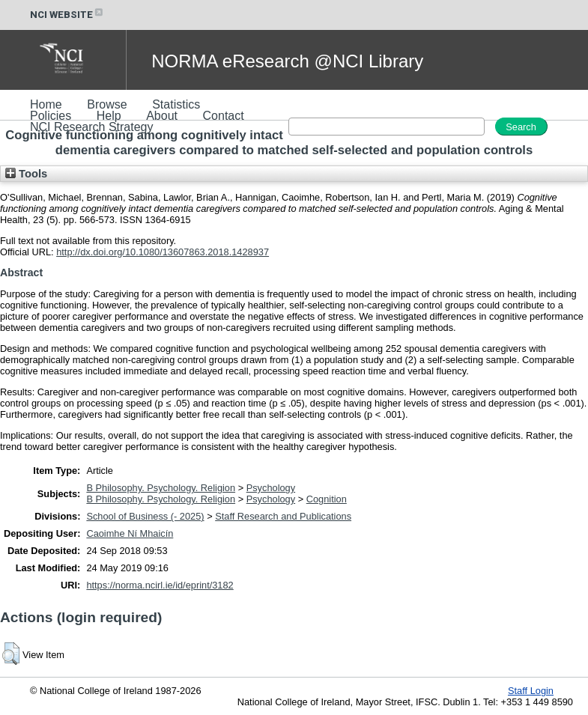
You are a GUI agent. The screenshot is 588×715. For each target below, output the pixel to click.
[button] (11, 654)
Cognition (327, 499)
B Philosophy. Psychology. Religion (161, 488)
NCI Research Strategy (92, 127)
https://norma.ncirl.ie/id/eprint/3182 (160, 585)
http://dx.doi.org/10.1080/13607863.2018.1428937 (163, 252)
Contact (224, 116)
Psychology (271, 488)
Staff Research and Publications (283, 516)
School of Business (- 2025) (145, 516)
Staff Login (531, 691)
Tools (26, 174)
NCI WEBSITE (67, 15)
